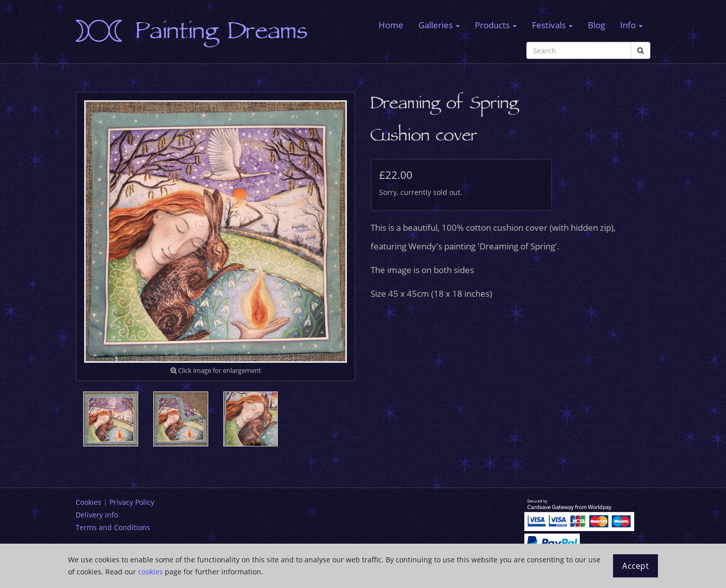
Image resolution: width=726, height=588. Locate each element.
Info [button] (631, 25)
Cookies (88, 502)
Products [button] (496, 25)
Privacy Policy (132, 502)
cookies (150, 572)
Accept (636, 566)
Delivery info (97, 515)
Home (391, 25)
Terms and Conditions (113, 527)
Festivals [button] (552, 25)
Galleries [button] (439, 25)
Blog (596, 25)
